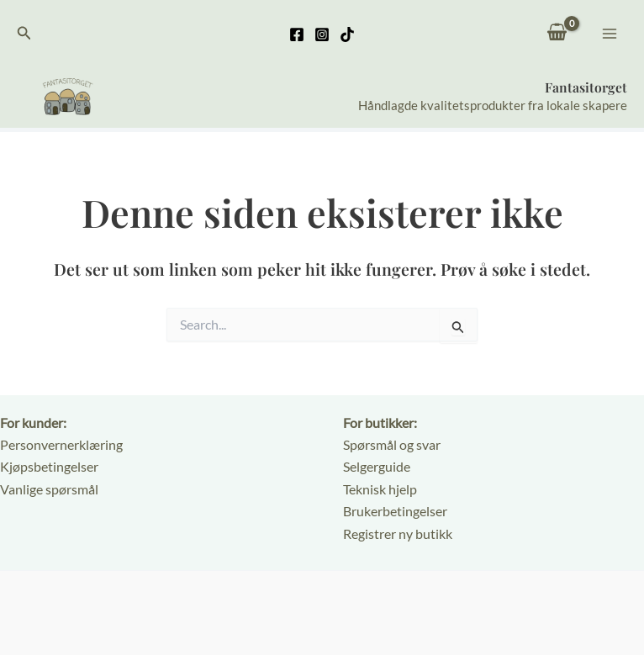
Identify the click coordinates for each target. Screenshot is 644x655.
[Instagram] (322, 34)
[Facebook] (297, 34)
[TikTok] (347, 34)
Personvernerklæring (61, 444)
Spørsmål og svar (392, 444)
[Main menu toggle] (610, 33)
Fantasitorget (586, 88)
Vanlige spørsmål (49, 489)
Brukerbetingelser (395, 512)
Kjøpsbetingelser (49, 467)
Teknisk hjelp (380, 489)
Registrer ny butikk (398, 534)
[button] (24, 33)
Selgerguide (377, 467)
